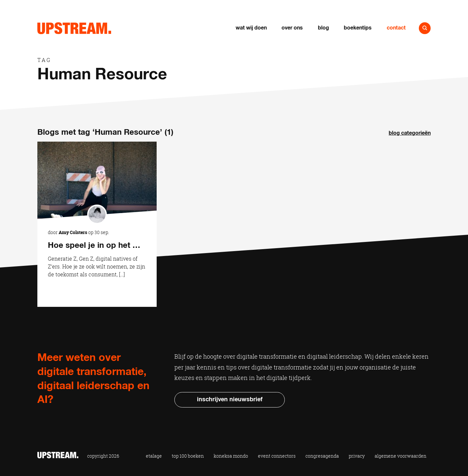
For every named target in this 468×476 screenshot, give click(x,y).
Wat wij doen (251, 28)
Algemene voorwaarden (400, 456)
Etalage (154, 456)
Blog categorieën (410, 133)
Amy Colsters (73, 232)
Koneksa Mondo (231, 456)
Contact (396, 28)
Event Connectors (277, 456)
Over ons (292, 28)
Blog (323, 28)
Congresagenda (322, 456)
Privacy (357, 456)
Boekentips (358, 28)
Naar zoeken (425, 28)
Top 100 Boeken (188, 456)
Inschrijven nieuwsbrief (230, 400)
